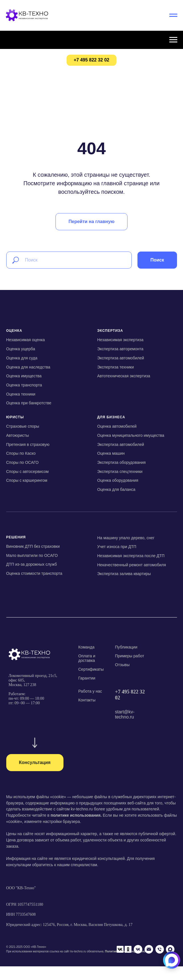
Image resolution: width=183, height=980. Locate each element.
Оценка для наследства (28, 367)
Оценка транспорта (24, 385)
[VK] (32, 956)
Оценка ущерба (21, 349)
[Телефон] (54, 956)
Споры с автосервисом (27, 472)
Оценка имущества (24, 376)
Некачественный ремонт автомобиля (132, 565)
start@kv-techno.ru (125, 714)
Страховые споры (23, 426)
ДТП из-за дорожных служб (32, 564)
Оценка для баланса (116, 489)
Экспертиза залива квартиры (124, 574)
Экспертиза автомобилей (121, 358)
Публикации (126, 647)
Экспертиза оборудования (122, 462)
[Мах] (65, 956)
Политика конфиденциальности (128, 945)
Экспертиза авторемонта (120, 349)
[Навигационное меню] (173, 15)
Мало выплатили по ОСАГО (32, 555)
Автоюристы (18, 435)
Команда (86, 647)
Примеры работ (129, 656)
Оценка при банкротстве (29, 403)
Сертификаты (91, 669)
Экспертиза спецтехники (120, 472)
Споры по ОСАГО (22, 462)
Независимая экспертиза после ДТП (131, 556)
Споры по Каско (21, 453)
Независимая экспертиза (120, 340)
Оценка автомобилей (117, 426)
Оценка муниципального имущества (131, 435)
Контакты (87, 700)
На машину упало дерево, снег (126, 538)
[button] (35, 763)
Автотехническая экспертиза (124, 376)
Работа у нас (90, 691)
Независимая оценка (26, 340)
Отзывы (122, 665)
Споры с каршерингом (27, 480)
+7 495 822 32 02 (130, 695)
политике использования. (76, 815)
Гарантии (87, 678)
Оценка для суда (22, 358)
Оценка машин (111, 453)
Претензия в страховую (28, 444)
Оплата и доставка (87, 658)
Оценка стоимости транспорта (34, 573)
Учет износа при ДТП (117, 547)
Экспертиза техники (116, 367)
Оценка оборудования (118, 480)
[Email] (43, 956)
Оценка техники (21, 394)
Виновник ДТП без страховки (33, 546)
